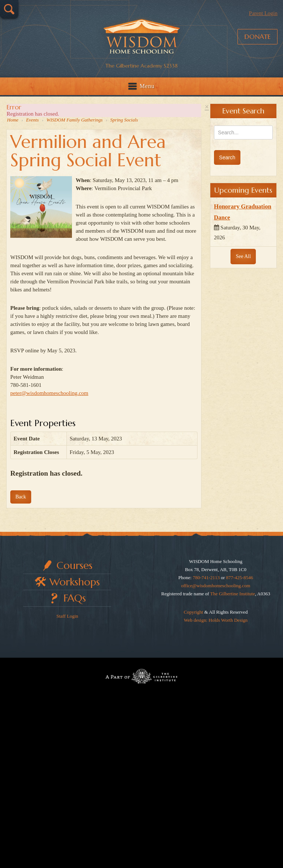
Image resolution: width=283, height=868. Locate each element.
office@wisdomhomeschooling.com (215, 586)
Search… (9, 9)
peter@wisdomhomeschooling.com (49, 393)
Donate (257, 37)
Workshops (75, 582)
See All (243, 256)
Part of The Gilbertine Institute (141, 676)
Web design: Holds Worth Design (216, 620)
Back (21, 497)
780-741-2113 (206, 578)
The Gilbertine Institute (233, 594)
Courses (75, 565)
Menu (147, 86)
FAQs (75, 598)
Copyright (194, 612)
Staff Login (67, 616)
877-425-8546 (240, 578)
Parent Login (263, 13)
